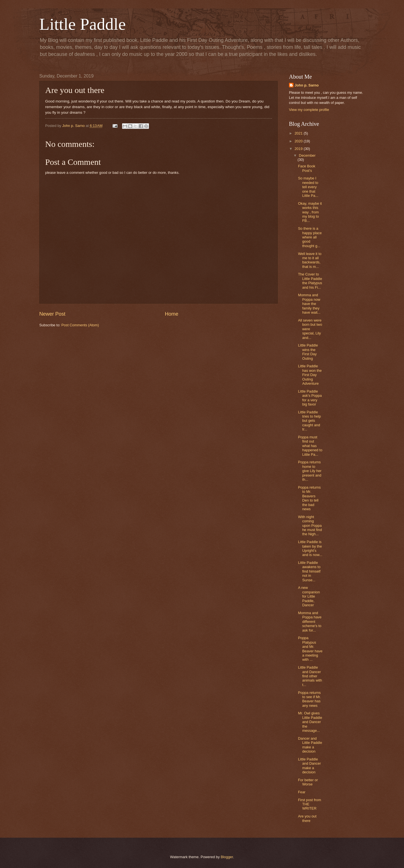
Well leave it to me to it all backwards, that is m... (310, 260)
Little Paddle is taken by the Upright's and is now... (310, 548)
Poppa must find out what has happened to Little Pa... (310, 446)
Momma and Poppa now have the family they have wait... (309, 304)
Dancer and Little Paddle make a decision (310, 745)
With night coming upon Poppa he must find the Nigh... (310, 526)
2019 (299, 149)
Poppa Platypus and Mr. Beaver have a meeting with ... (310, 649)
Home (172, 314)
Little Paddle (82, 24)
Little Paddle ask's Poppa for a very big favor (310, 398)
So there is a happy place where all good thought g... (310, 237)
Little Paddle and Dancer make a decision (309, 766)
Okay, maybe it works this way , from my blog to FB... (310, 212)
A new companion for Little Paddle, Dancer (309, 596)
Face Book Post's (307, 168)
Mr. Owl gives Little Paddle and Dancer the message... (310, 722)
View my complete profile (309, 110)
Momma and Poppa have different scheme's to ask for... (310, 622)
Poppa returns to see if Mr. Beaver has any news (309, 699)
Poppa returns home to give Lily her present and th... (310, 471)
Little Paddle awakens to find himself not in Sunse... (309, 571)
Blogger (227, 857)
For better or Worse (308, 782)
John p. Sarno (307, 85)
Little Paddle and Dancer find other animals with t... (310, 676)
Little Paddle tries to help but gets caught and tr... (309, 421)
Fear (302, 792)
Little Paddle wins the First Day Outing (308, 352)
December (307, 155)
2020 (299, 141)
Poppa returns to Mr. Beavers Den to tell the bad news (309, 498)
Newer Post (52, 314)
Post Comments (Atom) (80, 325)
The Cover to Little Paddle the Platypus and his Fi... (310, 281)
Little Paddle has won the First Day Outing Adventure (310, 375)
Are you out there (307, 818)
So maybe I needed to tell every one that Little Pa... (308, 187)
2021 (299, 133)
